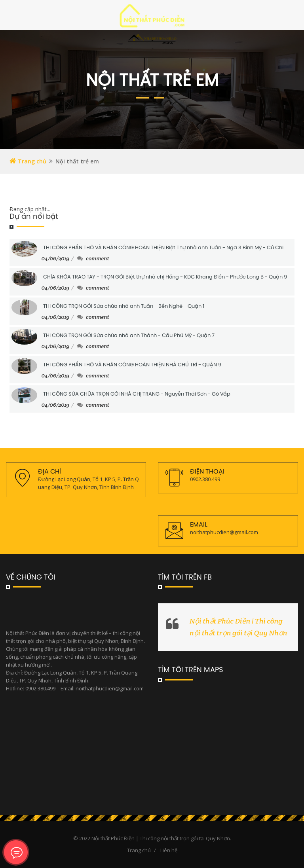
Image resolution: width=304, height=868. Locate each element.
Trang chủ (28, 161)
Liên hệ (169, 850)
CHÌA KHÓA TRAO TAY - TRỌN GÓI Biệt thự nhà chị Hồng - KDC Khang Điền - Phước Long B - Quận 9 (165, 277)
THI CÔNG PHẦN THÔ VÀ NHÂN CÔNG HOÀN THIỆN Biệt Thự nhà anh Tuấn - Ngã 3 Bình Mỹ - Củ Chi (163, 248)
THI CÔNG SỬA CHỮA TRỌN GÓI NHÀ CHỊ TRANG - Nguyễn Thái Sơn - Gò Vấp (137, 394)
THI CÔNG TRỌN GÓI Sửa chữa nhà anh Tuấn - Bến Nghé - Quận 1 (124, 306)
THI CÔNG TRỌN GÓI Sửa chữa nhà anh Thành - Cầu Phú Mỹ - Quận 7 (129, 336)
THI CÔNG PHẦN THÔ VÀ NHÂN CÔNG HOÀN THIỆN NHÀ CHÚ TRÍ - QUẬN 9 (132, 365)
